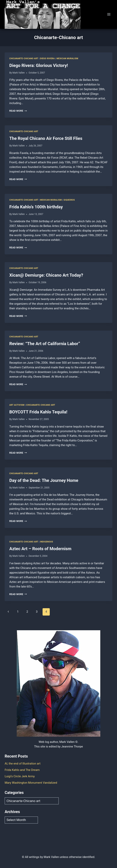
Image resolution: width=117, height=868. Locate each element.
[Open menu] (109, 14)
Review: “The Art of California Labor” (45, 344)
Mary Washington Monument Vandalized (31, 783)
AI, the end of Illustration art (23, 764)
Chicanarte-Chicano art (24, 59)
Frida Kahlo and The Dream (22, 770)
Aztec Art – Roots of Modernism (40, 549)
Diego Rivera (47, 59)
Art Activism (17, 405)
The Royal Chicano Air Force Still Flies (46, 138)
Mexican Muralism (67, 59)
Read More (18, 111)
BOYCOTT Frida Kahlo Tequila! (38, 412)
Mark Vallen (19, 73)
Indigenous (47, 542)
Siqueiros (69, 200)
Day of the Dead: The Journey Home (44, 480)
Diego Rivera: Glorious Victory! (39, 65)
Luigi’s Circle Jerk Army (20, 776)
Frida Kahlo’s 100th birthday (36, 207)
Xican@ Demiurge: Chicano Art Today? (46, 275)
